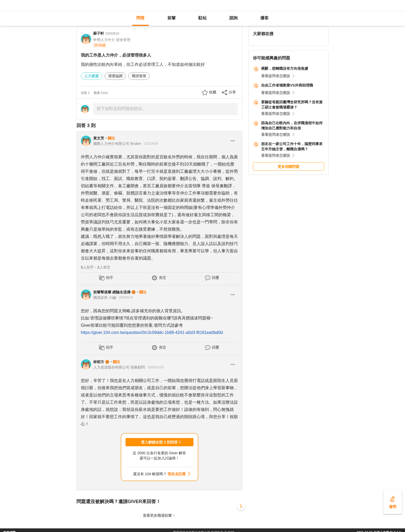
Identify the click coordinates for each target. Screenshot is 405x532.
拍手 (110, 278)
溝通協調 (115, 76)
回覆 (215, 278)
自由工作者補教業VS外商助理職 (287, 85)
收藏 (213, 92)
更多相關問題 (289, 167)
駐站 (202, 18)
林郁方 (99, 362)
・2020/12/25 (154, 367)
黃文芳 (99, 138)
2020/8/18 (112, 34)
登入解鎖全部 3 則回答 (159, 442)
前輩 (172, 18)
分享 (232, 92)
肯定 (162, 278)
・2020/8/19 (124, 298)
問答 (141, 18)
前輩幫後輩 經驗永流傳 (112, 292)
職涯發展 (139, 76)
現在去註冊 (177, 474)
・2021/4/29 (149, 144)
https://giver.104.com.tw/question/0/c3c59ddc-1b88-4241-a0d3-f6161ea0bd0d (152, 332)
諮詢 (233, 18)
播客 (264, 18)
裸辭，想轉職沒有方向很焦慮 (285, 68)
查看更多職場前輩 (157, 515)
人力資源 (91, 76)
